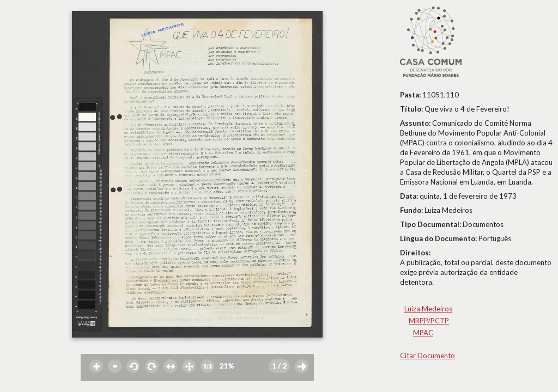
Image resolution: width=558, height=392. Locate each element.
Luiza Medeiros (428, 309)
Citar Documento (427, 356)
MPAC (423, 333)
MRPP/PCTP (429, 321)
